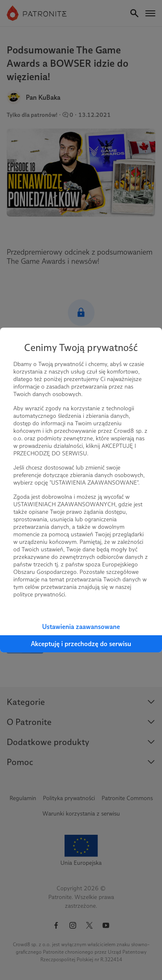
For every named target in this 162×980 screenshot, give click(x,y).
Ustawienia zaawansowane (81, 627)
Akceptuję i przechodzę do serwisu (81, 644)
